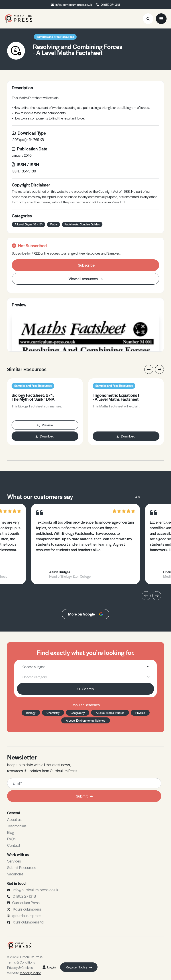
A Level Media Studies (110, 713)
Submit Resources (22, 867)
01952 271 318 (110, 5)
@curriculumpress (27, 909)
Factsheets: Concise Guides (82, 224)
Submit (84, 796)
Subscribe (86, 265)
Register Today (79, 967)
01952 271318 (24, 896)
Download (45, 436)
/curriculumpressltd (28, 922)
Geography (78, 713)
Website (24, 973)
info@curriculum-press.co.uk (74, 5)
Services (14, 861)
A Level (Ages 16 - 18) (28, 224)
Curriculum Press (26, 903)
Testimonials (17, 826)
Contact (14, 845)
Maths (54, 224)
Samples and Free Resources (55, 37)
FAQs (11, 839)
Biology (31, 713)
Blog (11, 832)
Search (86, 689)
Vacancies (15, 874)
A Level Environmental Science (86, 720)
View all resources (86, 279)
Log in (49, 967)
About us (14, 819)
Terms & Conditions (21, 962)
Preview (45, 425)
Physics (140, 713)
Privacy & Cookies (20, 967)
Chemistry (53, 713)
